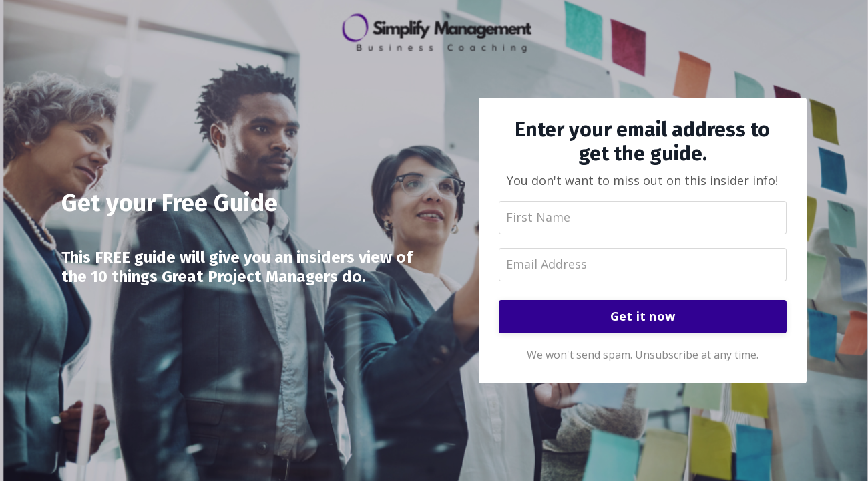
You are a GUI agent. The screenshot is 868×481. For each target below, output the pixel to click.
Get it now (643, 316)
